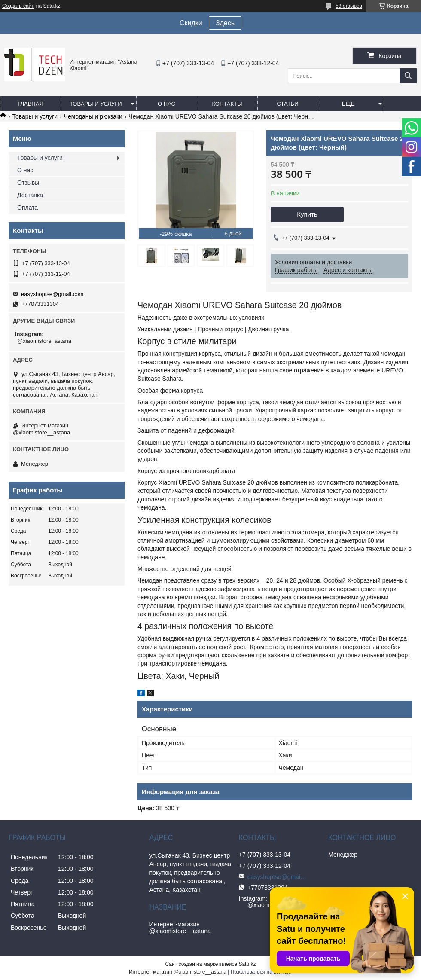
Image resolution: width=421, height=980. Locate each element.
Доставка (30, 195)
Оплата (27, 208)
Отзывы (28, 183)
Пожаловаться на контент (261, 972)
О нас (166, 104)
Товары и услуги (96, 104)
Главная (31, 104)
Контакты (227, 104)
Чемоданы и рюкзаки (93, 116)
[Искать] (408, 76)
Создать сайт (18, 6)
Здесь (225, 23)
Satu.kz (247, 964)
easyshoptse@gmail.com (52, 294)
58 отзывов (349, 6)
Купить (307, 214)
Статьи (288, 104)
